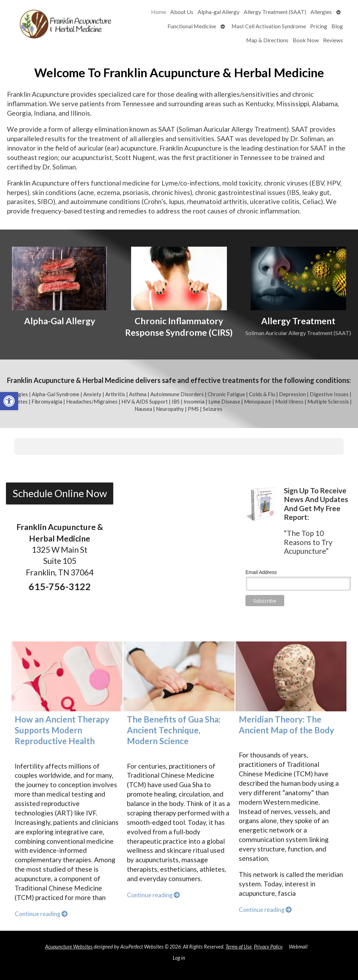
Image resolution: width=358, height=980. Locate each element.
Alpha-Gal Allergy (60, 321)
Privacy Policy (268, 947)
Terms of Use (239, 947)
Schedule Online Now (60, 493)
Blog (337, 26)
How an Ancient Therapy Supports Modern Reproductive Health (62, 730)
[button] (9, 401)
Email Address (261, 572)
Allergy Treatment (298, 321)
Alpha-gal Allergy (219, 12)
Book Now (306, 40)
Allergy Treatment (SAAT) (275, 12)
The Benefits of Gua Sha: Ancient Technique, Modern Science (174, 730)
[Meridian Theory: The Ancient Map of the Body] (291, 676)
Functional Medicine (192, 26)
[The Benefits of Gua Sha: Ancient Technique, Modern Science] (179, 676)
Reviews (333, 40)
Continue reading (41, 914)
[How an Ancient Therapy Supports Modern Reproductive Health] (67, 676)
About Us (182, 12)
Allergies (321, 12)
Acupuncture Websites (69, 947)
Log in (179, 958)
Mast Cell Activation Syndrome (269, 26)
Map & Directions (267, 40)
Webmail (298, 947)
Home (159, 12)
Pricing (319, 26)
